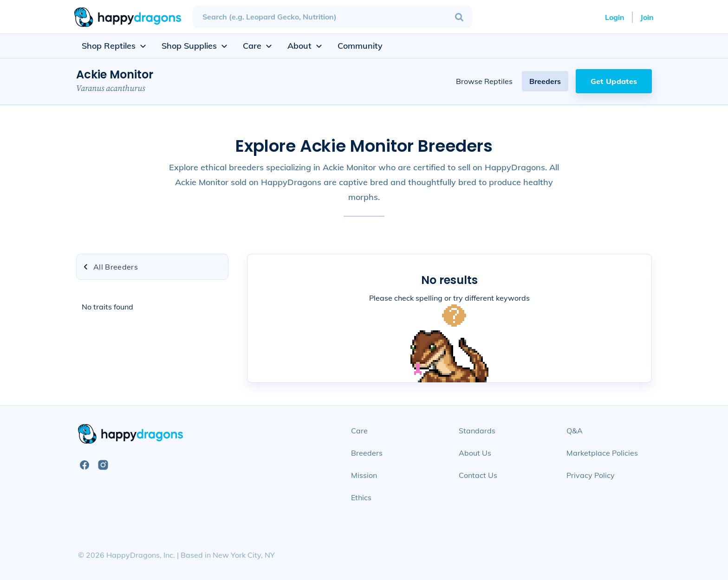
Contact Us (478, 475)
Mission (364, 475)
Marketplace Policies (602, 453)
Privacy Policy (591, 475)
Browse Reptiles (484, 81)
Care (359, 431)
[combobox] (332, 17)
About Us (475, 453)
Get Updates (614, 81)
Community (360, 46)
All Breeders (110, 267)
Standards (477, 431)
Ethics (361, 497)
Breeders (545, 81)
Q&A (575, 431)
